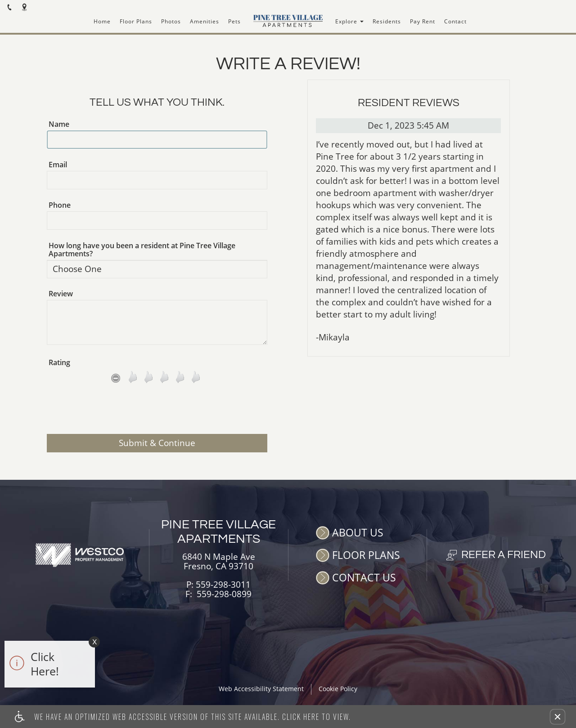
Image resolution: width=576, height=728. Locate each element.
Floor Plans (136, 21)
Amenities (205, 21)
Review (61, 294)
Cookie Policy (338, 689)
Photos (171, 21)
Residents (387, 21)
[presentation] (157, 412)
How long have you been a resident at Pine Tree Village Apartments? (142, 250)
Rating (59, 362)
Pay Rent (423, 21)
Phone (60, 205)
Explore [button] (349, 21)
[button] (558, 717)
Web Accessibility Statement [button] (261, 689)
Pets (234, 21)
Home (102, 21)
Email (58, 165)
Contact (455, 21)
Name (59, 124)
